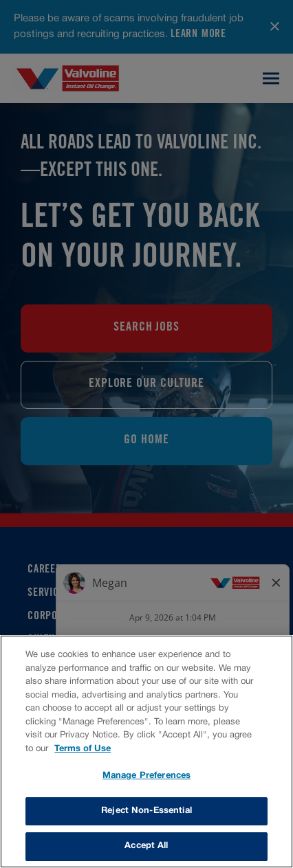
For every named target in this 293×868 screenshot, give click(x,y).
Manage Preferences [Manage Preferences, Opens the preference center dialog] (146, 776)
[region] (146, 752)
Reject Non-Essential (146, 811)
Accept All (146, 846)
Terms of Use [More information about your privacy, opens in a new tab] (83, 749)
